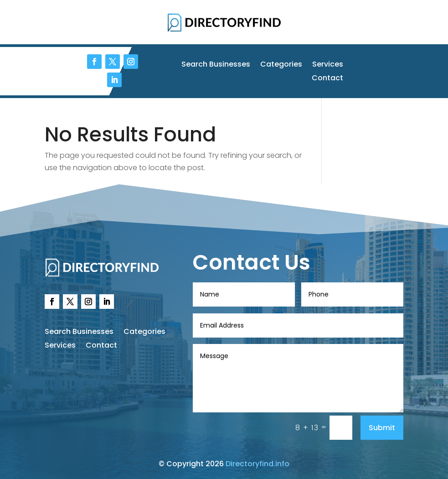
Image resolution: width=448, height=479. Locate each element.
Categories (281, 65)
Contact (327, 79)
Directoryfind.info (257, 464)
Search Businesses (216, 65)
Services (328, 65)
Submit (382, 428)
